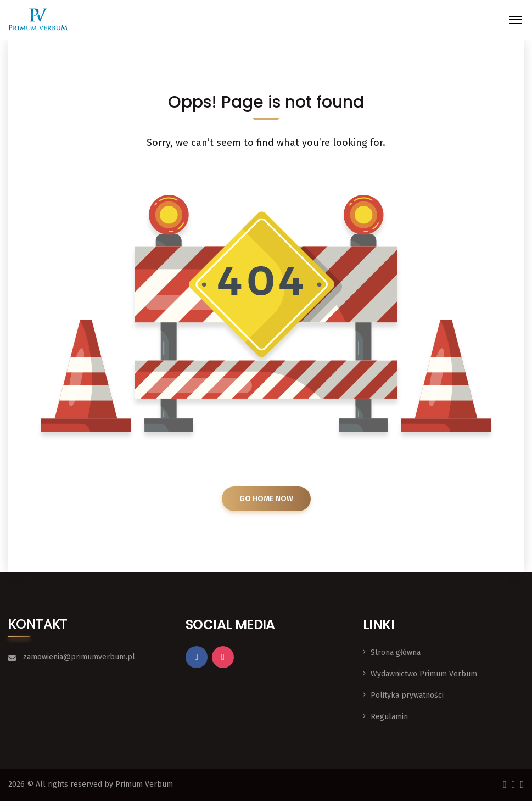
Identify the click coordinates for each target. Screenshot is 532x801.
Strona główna (396, 652)
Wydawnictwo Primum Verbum (424, 674)
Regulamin (389, 717)
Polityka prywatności (407, 695)
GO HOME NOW (266, 499)
